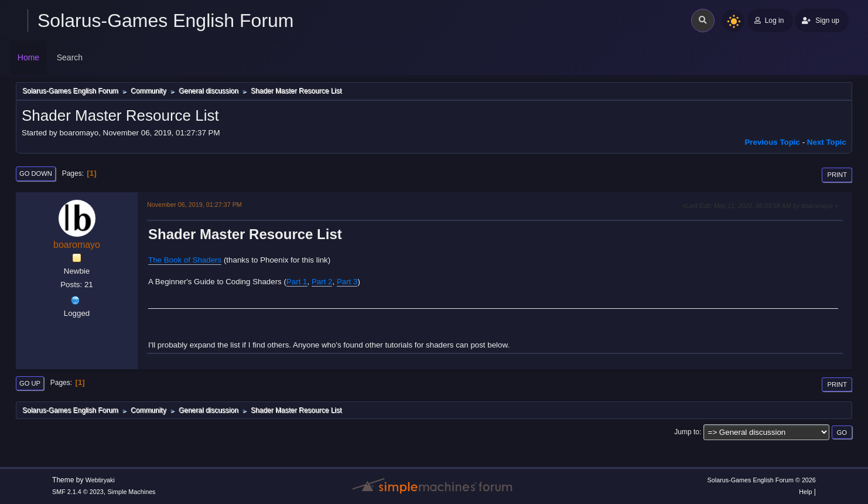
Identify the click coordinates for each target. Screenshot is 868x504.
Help (805, 492)
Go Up (30, 383)
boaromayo (77, 245)
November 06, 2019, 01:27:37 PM (194, 205)
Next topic (827, 142)
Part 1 (297, 282)
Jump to (687, 432)
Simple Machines (131, 492)
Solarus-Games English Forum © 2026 (762, 480)
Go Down (36, 173)
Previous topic (772, 142)
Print (837, 175)
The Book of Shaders (185, 260)
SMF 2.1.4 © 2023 (78, 492)
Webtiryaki (100, 480)
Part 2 (322, 282)
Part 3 (347, 282)
